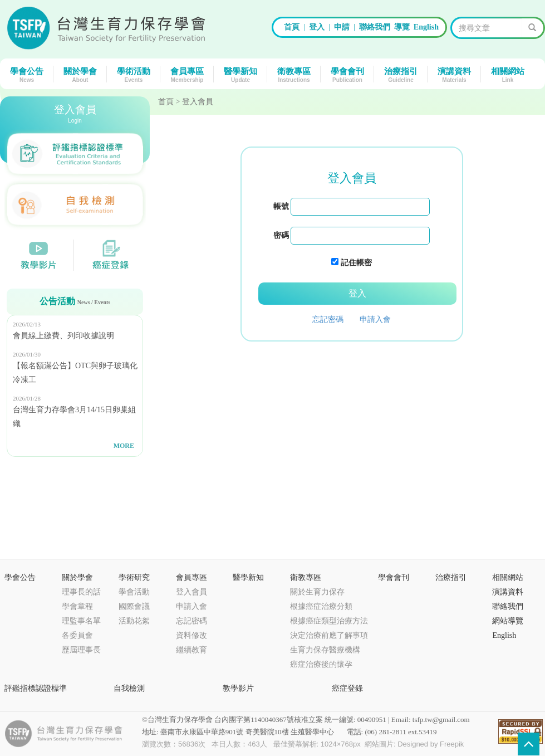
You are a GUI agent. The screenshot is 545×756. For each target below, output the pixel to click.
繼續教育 (192, 650)
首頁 (292, 27)
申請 (342, 27)
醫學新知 (243, 74)
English (426, 27)
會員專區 (190, 74)
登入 (317, 27)
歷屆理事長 (81, 650)
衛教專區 (297, 74)
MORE (124, 446)
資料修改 (192, 635)
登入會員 (192, 592)
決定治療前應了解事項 (329, 635)
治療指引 (404, 74)
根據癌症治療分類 (321, 606)
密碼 (281, 235)
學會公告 (30, 74)
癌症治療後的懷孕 (321, 664)
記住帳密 (356, 263)
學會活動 (134, 592)
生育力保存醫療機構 (325, 650)
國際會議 (134, 606)
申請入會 (375, 320)
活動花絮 (134, 621)
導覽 (402, 27)
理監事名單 (81, 621)
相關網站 (510, 74)
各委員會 (77, 635)
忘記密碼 (328, 320)
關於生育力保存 (317, 592)
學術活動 (136, 74)
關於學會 (83, 74)
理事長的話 (81, 592)
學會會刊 (350, 74)
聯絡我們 (375, 27)
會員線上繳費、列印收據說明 (63, 336)
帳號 (281, 206)
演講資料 (457, 74)
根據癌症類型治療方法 (329, 621)
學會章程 (77, 606)
